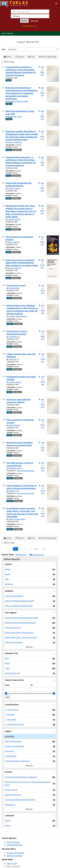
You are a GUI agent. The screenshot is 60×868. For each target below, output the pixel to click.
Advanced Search (14, 845)
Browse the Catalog (16, 853)
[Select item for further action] (3, 67)
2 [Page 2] (20, 549)
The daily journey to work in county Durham (20, 464)
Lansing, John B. (14, 188)
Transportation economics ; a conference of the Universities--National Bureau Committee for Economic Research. (21, 161)
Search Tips (12, 863)
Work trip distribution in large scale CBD (20, 113)
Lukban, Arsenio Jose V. (18, 316)
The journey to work (16, 285)
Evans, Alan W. (14, 242)
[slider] (6, 693)
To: (32, 685)
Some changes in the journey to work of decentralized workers (22, 487)
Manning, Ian (14, 288)
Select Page (9, 62)
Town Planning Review (25, 471)
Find (24, 21)
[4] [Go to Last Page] (44, 549)
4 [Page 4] (30, 549)
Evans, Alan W (14, 425)
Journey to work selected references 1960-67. (18, 401)
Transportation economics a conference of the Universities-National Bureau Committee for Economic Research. (21, 71)
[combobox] (30, 12)
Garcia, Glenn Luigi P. (17, 519)
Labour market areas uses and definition (21, 355)
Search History (13, 842)
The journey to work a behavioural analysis (17, 333)
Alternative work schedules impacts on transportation (20, 444)
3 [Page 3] (25, 549)
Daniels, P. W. (14, 491)
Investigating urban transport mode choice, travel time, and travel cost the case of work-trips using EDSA (22, 513)
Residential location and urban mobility (21, 378)
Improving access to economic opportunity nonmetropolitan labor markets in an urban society (22, 263)
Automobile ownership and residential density (18, 184)
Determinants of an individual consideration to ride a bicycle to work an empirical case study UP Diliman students (22, 310)
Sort (4, 49)
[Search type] (30, 16)
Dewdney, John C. (16, 468)
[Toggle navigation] (56, 3)
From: (7, 685)
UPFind (6, 3)
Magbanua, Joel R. (15, 117)
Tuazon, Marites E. (15, 142)
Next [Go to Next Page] (37, 549)
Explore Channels (15, 856)
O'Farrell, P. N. (14, 337)
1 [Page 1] (15, 549)
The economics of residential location (19, 238)
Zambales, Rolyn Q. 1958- (18, 101)
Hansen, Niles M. (15, 268)
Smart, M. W (14, 359)
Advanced (35, 21)
